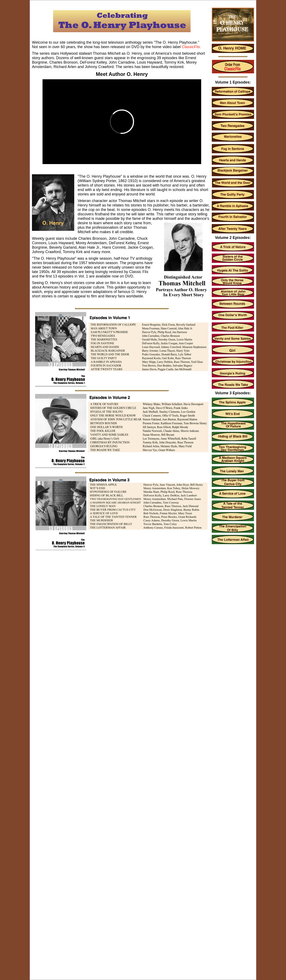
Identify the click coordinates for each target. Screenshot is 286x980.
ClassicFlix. (191, 47)
